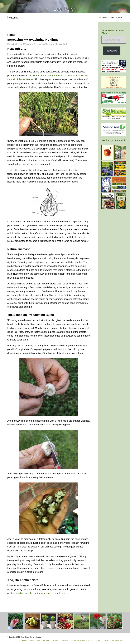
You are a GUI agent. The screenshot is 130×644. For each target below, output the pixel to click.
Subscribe (112, 51)
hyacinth (13, 17)
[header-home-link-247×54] (65, 7)
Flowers (41, 44)
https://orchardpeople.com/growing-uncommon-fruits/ (38, 593)
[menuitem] (24, 640)
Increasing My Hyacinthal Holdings (33, 40)
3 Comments (28, 44)
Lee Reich (63, 44)
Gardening (50, 44)
